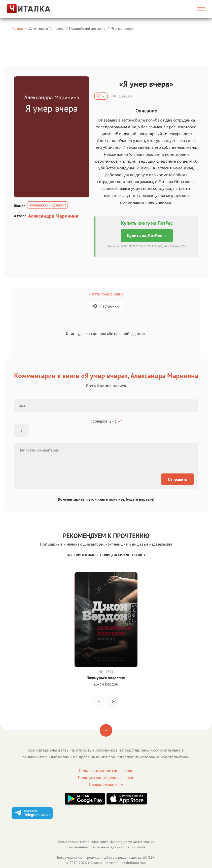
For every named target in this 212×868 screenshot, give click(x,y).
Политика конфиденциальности (106, 777)
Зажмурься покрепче (106, 678)
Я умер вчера (122, 28)
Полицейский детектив (87, 28)
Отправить (178, 479)
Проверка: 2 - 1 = (106, 421)
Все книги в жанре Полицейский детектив (106, 555)
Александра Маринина (53, 216)
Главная (18, 28)
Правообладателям (106, 784)
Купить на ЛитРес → (147, 235)
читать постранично (106, 294)
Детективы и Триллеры (46, 28)
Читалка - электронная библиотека (117, 863)
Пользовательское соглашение (106, 770)
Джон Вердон (106, 684)
